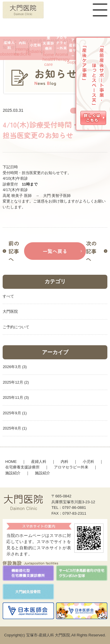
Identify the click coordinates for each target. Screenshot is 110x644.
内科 (65, 462)
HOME (11, 462)
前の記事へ (14, 251)
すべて (8, 296)
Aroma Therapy (62, 48)
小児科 (88, 462)
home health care (49, 48)
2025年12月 (13, 382)
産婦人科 (39, 462)
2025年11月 (13, 397)
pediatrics (35, 48)
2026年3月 (12, 367)
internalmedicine (22, 48)
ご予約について (16, 327)
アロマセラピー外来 (71, 467)
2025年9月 (12, 413)
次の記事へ (91, 251)
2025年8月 (12, 428)
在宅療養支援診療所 (22, 467)
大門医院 (10, 311)
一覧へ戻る (55, 251)
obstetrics (9, 48)
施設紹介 (13, 473)
